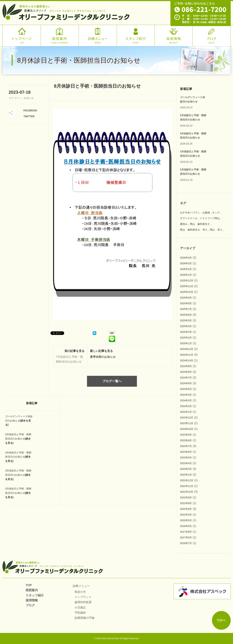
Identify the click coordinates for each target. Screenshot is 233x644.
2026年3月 (186, 263)
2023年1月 (186, 475)
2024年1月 (186, 412)
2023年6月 (186, 452)
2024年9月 (186, 366)
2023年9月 (186, 435)
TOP (29, 585)
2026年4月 (186, 258)
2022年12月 (187, 480)
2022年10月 (187, 492)
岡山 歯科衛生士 (200, 224)
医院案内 (32, 590)
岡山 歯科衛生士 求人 (194, 230)
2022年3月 (186, 515)
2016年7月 (186, 543)
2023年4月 (186, 463)
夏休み (184, 224)
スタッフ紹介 (35, 595)
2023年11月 (187, 423)
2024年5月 (186, 389)
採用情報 (32, 600)
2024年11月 (187, 355)
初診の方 (80, 592)
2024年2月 (186, 406)
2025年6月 (186, 315)
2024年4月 (186, 395)
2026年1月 (186, 275)
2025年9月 (186, 298)
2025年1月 (186, 343)
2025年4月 (186, 326)
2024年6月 (186, 383)
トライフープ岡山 (210, 218)
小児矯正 (80, 608)
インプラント (83, 597)
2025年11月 (187, 286)
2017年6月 (186, 532)
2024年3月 (186, 400)
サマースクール (189, 218)
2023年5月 (186, 458)
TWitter (29, 116)
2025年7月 (186, 309)
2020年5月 (186, 520)
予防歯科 (80, 613)
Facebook (30, 110)
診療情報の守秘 (85, 618)
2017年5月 (186, 537)
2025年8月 (186, 303)
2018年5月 (186, 526)
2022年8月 (186, 503)
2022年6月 (186, 509)
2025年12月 (187, 281)
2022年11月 (187, 486)
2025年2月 (186, 338)
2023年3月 (186, 469)
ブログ (30, 605)
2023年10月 (187, 429)
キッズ (216, 213)
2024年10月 (187, 360)
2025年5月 (186, 320)
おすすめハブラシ (190, 213)
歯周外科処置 (83, 602)
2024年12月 (187, 349)
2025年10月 (187, 292)
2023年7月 (186, 446)
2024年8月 (186, 372)
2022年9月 (186, 497)
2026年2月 (186, 269)
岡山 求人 (216, 230)
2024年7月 (186, 378)
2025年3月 (186, 332)
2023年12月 (187, 418)
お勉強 (206, 213)
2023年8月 (186, 440)
